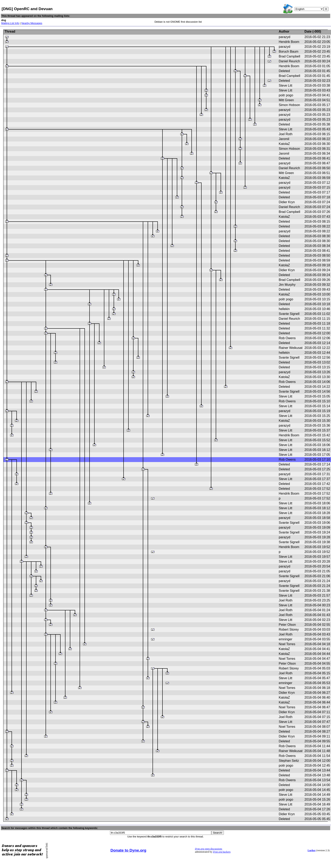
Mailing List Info (10, 23)
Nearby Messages (32, 23)
